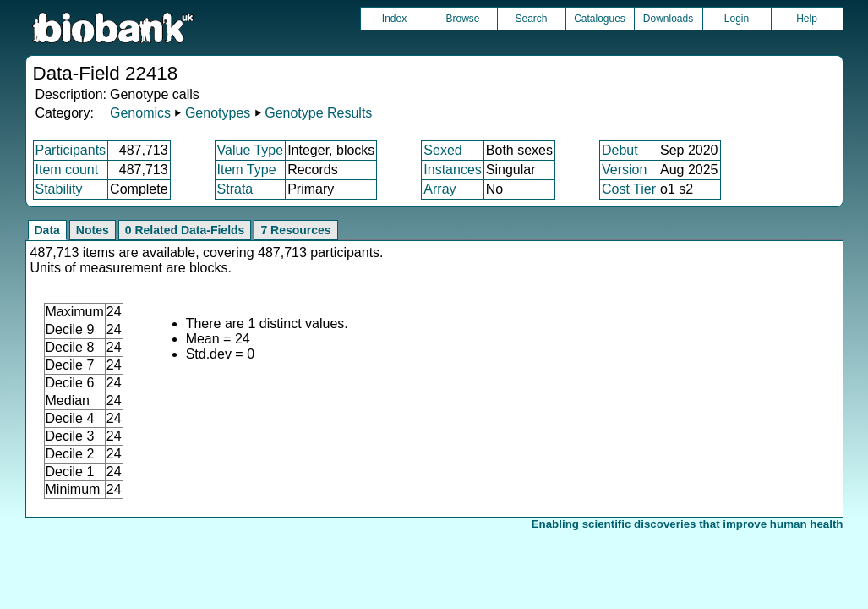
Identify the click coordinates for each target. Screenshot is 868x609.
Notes (93, 230)
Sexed (442, 150)
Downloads (668, 19)
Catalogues (600, 19)
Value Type (251, 150)
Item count (67, 170)
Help (807, 19)
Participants (71, 150)
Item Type (247, 170)
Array (439, 189)
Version (624, 170)
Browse (462, 19)
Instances (452, 170)
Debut (620, 150)
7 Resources (295, 230)
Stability (59, 189)
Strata (235, 189)
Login (737, 19)
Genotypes (218, 113)
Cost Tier (629, 189)
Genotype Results (318, 113)
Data (47, 230)
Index (394, 19)
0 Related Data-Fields (185, 230)
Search (531, 19)
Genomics (140, 113)
